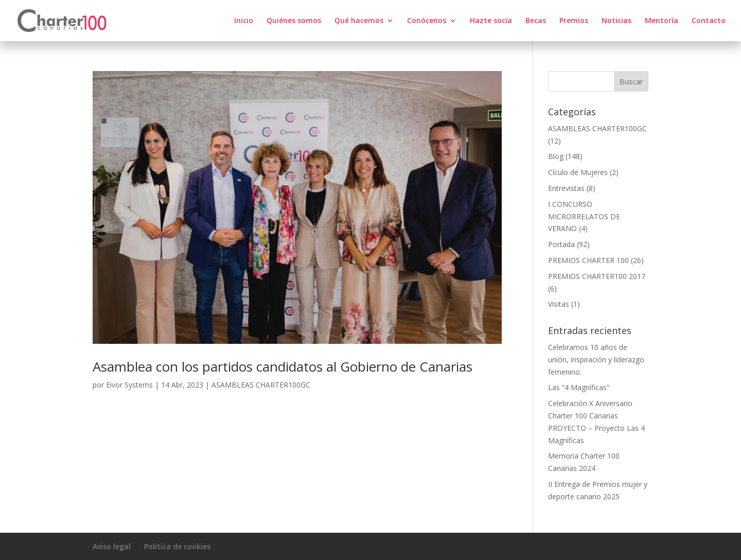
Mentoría (661, 21)
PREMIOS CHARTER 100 (588, 260)
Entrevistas (566, 188)
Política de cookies (177, 546)
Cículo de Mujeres (578, 172)
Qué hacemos (359, 21)
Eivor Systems (129, 385)
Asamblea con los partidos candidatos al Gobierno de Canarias (283, 366)
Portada (561, 244)
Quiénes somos (294, 21)
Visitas (559, 304)
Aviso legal (112, 546)
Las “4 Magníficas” (579, 387)
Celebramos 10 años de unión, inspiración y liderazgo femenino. (596, 360)
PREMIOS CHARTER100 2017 (597, 276)
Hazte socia (491, 21)
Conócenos (427, 21)
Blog (556, 156)
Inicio (244, 21)
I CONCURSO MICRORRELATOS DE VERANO (584, 216)
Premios (574, 21)
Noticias (616, 21)
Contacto (709, 21)
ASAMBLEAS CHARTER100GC (261, 385)
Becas (536, 21)
